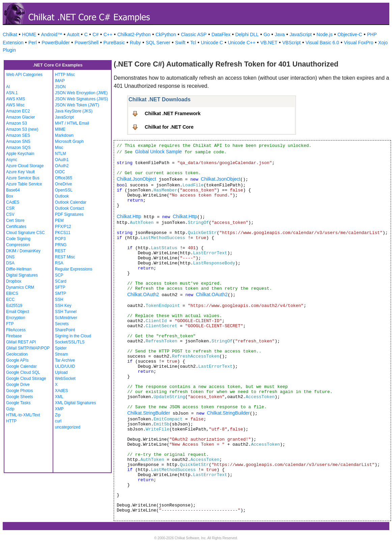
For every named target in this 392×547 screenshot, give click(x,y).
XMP (59, 409)
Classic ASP (194, 34)
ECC (10, 299)
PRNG (61, 245)
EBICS (12, 293)
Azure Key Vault (20, 172)
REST (60, 251)
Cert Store (15, 220)
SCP (59, 275)
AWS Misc (15, 105)
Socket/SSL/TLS (70, 342)
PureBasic (114, 43)
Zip (58, 415)
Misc (59, 148)
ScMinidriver (66, 318)
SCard (61, 281)
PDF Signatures (69, 214)
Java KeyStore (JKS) (74, 111)
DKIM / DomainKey (23, 251)
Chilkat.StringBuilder (149, 413)
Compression (18, 245)
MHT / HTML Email (72, 123)
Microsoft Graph (69, 141)
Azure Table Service (24, 184)
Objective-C (350, 34)
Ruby (135, 43)
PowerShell (87, 43)
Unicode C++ (242, 43)
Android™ (52, 34)
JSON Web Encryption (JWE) (81, 93)
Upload (61, 372)
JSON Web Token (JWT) (77, 105)
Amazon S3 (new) (22, 129)
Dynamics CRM (20, 287)
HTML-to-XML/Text (23, 415)
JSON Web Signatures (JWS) (81, 99)
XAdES (62, 391)
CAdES (13, 202)
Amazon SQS (18, 148)
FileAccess (16, 330)
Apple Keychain (20, 154)
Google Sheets (19, 397)
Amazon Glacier (20, 117)
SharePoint (65, 330)
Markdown (64, 135)
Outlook (62, 196)
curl (58, 421)
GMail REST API (21, 342)
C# (95, 34)
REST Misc (65, 257)
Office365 (64, 178)
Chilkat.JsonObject (136, 179)
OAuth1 (62, 160)
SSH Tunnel (66, 312)
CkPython (166, 34)
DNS (10, 257)
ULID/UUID (65, 366)
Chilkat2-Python (134, 34)
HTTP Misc (65, 75)
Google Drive (18, 385)
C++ (108, 34)
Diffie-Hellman (19, 269)
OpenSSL (64, 190)
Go (267, 34)
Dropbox (14, 281)
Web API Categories (24, 75)
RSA (59, 263)
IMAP (60, 81)
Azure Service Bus (23, 178)
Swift (180, 43)
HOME (29, 34)
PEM (59, 220)
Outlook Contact (69, 208)
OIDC (60, 172)
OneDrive (64, 184)
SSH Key (63, 306)
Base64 (13, 190)
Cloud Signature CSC (25, 233)
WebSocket (65, 379)
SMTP (61, 293)
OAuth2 (62, 166)
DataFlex (221, 34)
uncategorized (68, 427)
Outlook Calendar (71, 202)
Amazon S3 (17, 123)
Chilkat (10, 34)
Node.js (324, 34)
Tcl (193, 43)
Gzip (10, 409)
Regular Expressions (74, 269)
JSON (60, 87)
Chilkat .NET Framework (173, 113)
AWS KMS (16, 99)
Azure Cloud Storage (25, 166)
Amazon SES (18, 135)
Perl (33, 43)
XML (59, 397)
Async (12, 160)
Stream (62, 354)
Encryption (16, 318)
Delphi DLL (247, 34)
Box (10, 196)
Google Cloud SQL (23, 372)
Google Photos (19, 391)
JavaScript (301, 34)
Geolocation (17, 354)
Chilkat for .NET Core (169, 127)
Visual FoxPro (359, 43)
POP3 (60, 239)
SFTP (60, 287)
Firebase (14, 336)
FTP (10, 324)
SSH (59, 299)
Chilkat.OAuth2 (143, 294)
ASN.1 (12, 93)
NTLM (61, 154)
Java (280, 34)
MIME (60, 129)
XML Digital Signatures (76, 403)
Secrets (62, 324)
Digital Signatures (22, 275)
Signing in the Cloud (73, 336)
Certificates (16, 227)
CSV (10, 214)
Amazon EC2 (18, 111)
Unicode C (212, 43)
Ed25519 (14, 306)
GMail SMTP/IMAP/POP (28, 348)
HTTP (11, 421)
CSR (10, 208)
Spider (61, 348)
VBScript (291, 43)
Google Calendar (21, 366)
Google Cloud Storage (26, 379)
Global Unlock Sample (159, 152)
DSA (10, 263)
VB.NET (269, 43)
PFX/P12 (63, 227)
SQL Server (158, 43)
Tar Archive (65, 360)
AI (8, 87)
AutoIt (73, 34)
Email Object (18, 312)
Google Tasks (18, 403)
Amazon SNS (18, 141)
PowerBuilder (55, 43)
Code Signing (18, 239)
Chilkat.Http (129, 216)
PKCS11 (63, 233)
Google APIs (17, 360)
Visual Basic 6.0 (322, 43)
